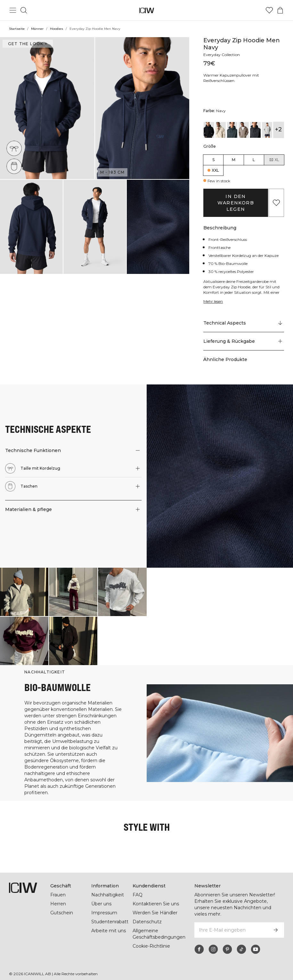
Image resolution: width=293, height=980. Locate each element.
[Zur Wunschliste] (269, 10)
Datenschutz (147, 922)
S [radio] (213, 160)
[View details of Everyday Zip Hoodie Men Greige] (244, 130)
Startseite (17, 29)
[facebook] (199, 949)
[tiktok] (241, 949)
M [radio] (234, 160)
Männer (37, 29)
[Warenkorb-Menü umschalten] (280, 10)
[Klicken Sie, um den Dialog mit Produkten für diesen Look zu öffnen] (24, 592)
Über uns (101, 904)
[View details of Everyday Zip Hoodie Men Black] (209, 130)
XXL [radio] (215, 170)
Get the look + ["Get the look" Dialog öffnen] (28, 44)
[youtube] (256, 949)
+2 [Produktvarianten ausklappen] (278, 129)
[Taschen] (14, 166)
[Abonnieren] (276, 930)
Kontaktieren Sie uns (156, 904)
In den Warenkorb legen (236, 203)
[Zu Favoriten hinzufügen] (276, 203)
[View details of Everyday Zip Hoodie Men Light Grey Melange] (267, 130)
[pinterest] (227, 949)
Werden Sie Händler (155, 913)
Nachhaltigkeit (108, 895)
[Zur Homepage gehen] (146, 10)
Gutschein (62, 913)
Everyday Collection (222, 55)
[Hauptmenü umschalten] (13, 10)
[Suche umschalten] (24, 10)
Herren (58, 904)
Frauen (58, 895)
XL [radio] (274, 160)
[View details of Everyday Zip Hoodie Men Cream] (221, 130)
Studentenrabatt (110, 922)
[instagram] (213, 949)
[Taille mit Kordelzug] (14, 148)
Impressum (104, 913)
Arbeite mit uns (109, 931)
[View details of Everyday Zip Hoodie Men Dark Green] (232, 130)
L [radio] (254, 160)
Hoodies (57, 29)
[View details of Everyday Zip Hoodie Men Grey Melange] (255, 130)
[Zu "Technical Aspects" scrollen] (244, 323)
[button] (47, 108)
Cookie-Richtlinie (151, 946)
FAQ (138, 895)
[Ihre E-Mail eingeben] (231, 930)
